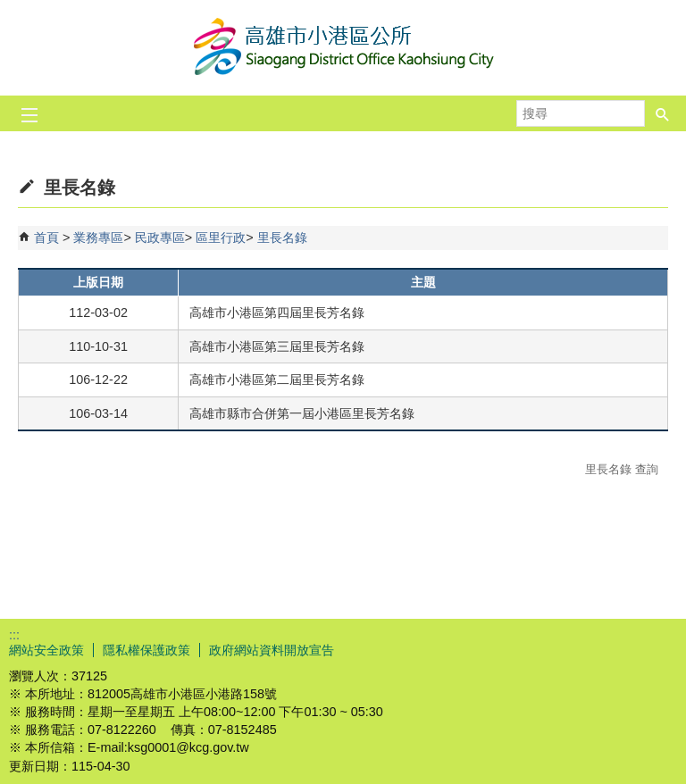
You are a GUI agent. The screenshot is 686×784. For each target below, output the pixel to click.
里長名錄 (282, 238)
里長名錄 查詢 (622, 469)
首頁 (46, 238)
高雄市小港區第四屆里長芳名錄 (277, 313)
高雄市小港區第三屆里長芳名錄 (277, 346)
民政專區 (160, 238)
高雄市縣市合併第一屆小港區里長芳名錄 (302, 413)
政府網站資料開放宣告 (272, 650)
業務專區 (98, 238)
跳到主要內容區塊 (9, 9)
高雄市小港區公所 (343, 48)
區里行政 (221, 238)
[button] (663, 113)
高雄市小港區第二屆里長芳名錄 (277, 379)
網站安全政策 (46, 650)
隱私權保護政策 (146, 650)
